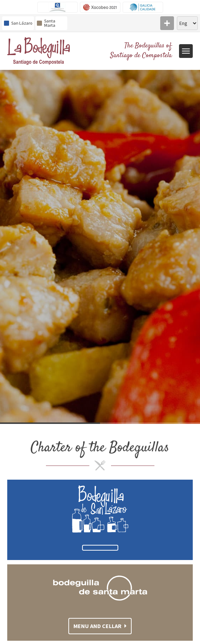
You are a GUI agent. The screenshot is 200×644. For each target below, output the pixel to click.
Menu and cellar (100, 626)
